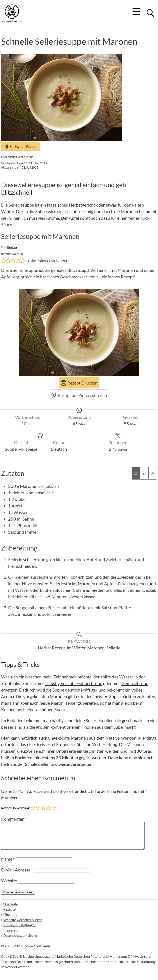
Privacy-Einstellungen (20, 930)
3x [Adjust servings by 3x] (153, 473)
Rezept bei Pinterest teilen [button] (79, 395)
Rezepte (9, 914)
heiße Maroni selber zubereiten (69, 703)
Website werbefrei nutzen (23, 925)
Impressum (12, 935)
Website (9, 886)
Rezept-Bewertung (15, 808)
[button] (4, 260)
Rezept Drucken (79, 383)
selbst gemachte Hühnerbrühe (74, 683)
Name (8, 864)
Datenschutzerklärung (20, 941)
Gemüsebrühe (135, 683)
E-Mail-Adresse (17, 875)
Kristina (28, 157)
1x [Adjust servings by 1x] (136, 473)
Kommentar (14, 819)
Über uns (10, 920)
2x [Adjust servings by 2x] (144, 473)
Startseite (11, 909)
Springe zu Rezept (21, 146)
